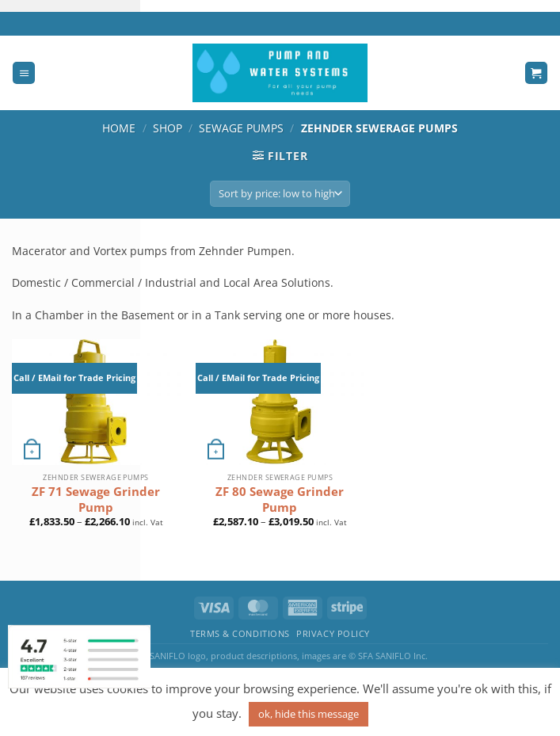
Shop (168, 128)
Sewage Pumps (241, 128)
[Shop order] (280, 194)
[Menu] (24, 73)
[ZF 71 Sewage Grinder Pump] (96, 402)
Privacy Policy (333, 634)
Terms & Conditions (240, 634)
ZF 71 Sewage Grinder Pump (96, 500)
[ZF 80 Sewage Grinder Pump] (280, 402)
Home (119, 128)
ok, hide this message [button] (309, 714)
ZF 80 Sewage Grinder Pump (280, 500)
